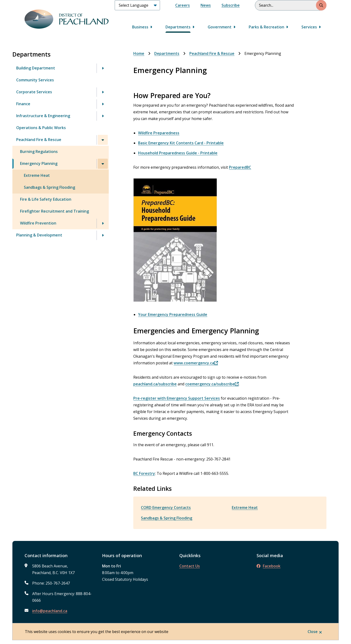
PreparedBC (240, 167)
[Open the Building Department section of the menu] (103, 68)
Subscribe (231, 5)
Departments (178, 27)
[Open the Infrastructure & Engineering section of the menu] (103, 116)
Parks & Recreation (266, 27)
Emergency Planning (39, 163)
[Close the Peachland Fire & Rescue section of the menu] (103, 140)
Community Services (35, 80)
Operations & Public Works (41, 128)
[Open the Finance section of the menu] (103, 104)
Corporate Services (34, 92)
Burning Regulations (39, 152)
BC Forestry (144, 473)
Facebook (268, 566)
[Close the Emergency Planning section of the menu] (103, 164)
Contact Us (190, 566)
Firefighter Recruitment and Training (54, 211)
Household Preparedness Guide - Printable (178, 153)
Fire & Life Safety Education (46, 199)
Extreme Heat (37, 175)
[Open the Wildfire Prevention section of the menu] (103, 223)
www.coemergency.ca (194, 363)
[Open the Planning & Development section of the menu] (103, 235)
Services (309, 27)
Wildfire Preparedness (159, 133)
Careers (183, 5)
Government (220, 27)
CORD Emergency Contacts (166, 508)
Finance (23, 104)
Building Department (36, 68)
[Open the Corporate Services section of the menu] (103, 92)
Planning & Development (39, 235)
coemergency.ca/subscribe (210, 384)
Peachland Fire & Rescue (39, 140)
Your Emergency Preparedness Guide (173, 314)
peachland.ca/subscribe (155, 384)
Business (140, 27)
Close (313, 632)
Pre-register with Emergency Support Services (177, 398)
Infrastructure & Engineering (43, 116)
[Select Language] (137, 5)
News (206, 5)
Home (139, 53)
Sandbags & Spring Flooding (49, 187)
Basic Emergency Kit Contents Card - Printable (181, 143)
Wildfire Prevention (38, 223)
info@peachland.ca (50, 611)
